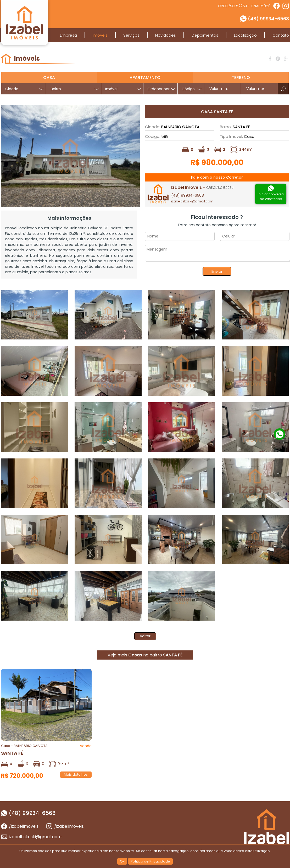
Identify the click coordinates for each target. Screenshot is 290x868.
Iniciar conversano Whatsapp (271, 197)
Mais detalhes (76, 775)
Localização (245, 35)
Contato (281, 35)
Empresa (68, 35)
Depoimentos (205, 35)
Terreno (241, 78)
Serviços (131, 35)
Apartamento (145, 78)
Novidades (166, 35)
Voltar (145, 636)
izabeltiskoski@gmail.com (192, 201)
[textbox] (76, 89)
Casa (49, 78)
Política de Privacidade (150, 861)
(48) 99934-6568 (268, 19)
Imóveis (100, 35)
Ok (122, 861)
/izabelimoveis (24, 826)
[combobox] (74, 89)
